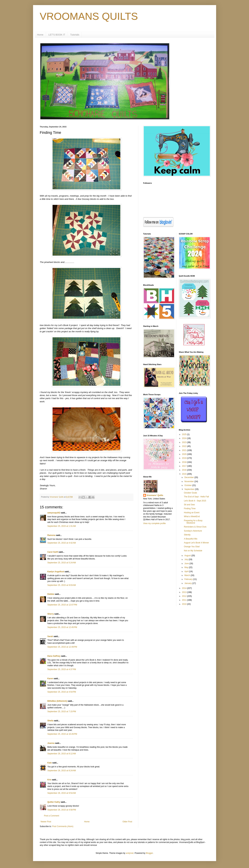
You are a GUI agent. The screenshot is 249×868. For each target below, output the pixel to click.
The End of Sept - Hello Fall (196, 497)
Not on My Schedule (193, 551)
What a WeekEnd (192, 516)
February (189, 579)
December (189, 477)
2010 (185, 604)
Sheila (50, 721)
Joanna (51, 743)
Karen (50, 679)
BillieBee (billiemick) (57, 701)
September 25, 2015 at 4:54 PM (62, 692)
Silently (187, 535)
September (190, 489)
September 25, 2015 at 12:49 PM (62, 647)
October (188, 485)
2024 (185, 438)
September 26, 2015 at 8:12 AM (62, 754)
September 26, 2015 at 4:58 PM (62, 810)
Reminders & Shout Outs (195, 527)
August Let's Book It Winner (196, 543)
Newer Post (46, 822)
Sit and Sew (189, 505)
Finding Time (190, 509)
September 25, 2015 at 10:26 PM (62, 734)
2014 (185, 588)
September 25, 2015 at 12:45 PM (62, 627)
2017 (185, 466)
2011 (185, 600)
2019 (185, 458)
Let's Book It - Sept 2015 (195, 501)
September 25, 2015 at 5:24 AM (62, 563)
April (187, 571)
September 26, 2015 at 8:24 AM (62, 771)
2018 (185, 462)
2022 (185, 446)
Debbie (51, 594)
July (187, 559)
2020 (185, 454)
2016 (185, 470)
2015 (185, 474)
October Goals (190, 493)
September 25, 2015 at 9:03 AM (62, 585)
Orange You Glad (192, 547)
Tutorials (75, 35)
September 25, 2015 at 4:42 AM (62, 543)
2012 (185, 596)
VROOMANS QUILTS (89, 16)
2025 (185, 434)
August (188, 556)
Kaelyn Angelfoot (56, 572)
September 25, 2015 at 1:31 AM (62, 526)
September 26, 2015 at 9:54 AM (62, 793)
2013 (185, 592)
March (188, 575)
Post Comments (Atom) (63, 826)
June (187, 563)
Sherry (51, 614)
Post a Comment (52, 816)
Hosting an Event (192, 513)
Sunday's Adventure (193, 531)
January (188, 583)
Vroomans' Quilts (155, 495)
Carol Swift (53, 552)
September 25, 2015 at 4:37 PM (62, 669)
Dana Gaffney (54, 656)
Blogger (149, 853)
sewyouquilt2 (54, 513)
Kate (50, 763)
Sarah (50, 636)
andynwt (130, 853)
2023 (185, 442)
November (189, 481)
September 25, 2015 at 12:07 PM (62, 605)
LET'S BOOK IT (57, 35)
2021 (185, 450)
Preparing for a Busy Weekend (193, 522)
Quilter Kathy (54, 802)
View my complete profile (155, 523)
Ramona (51, 535)
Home (40, 35)
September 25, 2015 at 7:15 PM (62, 712)
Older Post (127, 822)
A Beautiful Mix (191, 539)
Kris (49, 780)
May (187, 567)
